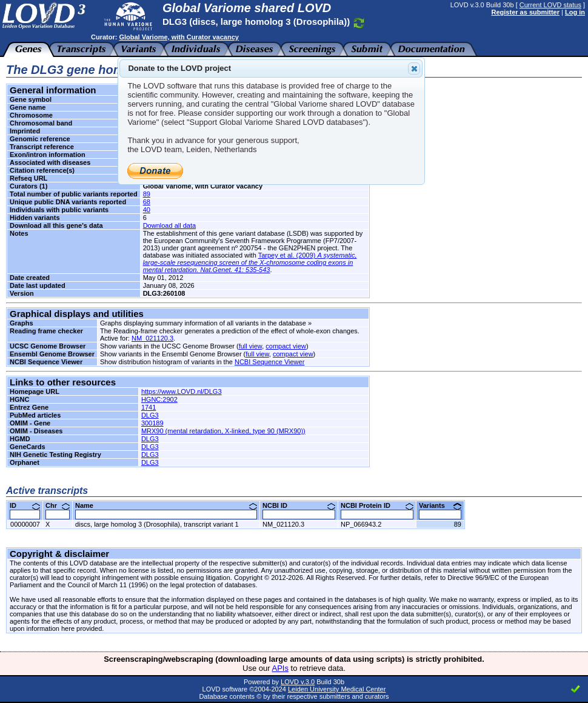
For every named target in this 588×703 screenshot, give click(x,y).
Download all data (169, 225)
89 (147, 194)
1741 (149, 407)
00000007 (25, 524)
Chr (58, 505)
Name (166, 505)
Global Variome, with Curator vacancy (179, 37)
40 (147, 210)
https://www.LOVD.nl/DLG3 (182, 391)
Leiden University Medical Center (337, 689)
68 (147, 202)
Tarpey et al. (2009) (250, 262)
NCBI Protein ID (377, 505)
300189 (152, 423)
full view (251, 346)
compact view (286, 346)
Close (413, 68)
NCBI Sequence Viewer (269, 362)
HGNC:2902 (159, 399)
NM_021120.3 (152, 338)
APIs (280, 668)
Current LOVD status (550, 5)
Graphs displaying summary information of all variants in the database (203, 323)
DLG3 (150, 415)
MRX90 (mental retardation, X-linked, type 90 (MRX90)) (223, 431)
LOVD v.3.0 (298, 682)
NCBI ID (299, 505)
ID (25, 505)
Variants (440, 505)
